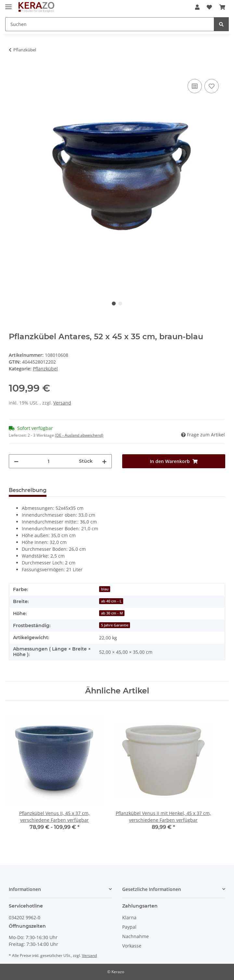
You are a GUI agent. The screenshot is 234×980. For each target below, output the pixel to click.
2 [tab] (120, 303)
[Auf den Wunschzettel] (212, 86)
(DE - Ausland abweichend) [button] (79, 435)
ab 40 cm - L (111, 601)
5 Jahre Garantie (115, 625)
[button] (197, 7)
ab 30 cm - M (112, 613)
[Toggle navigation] (8, 4)
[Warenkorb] (222, 7)
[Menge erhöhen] (104, 461)
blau (105, 589)
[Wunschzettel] (209, 7)
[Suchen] (110, 24)
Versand (62, 403)
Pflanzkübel (45, 369)
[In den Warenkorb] (14, 70)
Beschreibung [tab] (28, 490)
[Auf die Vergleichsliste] (195, 86)
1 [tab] (114, 303)
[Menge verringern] (16, 461)
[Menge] (49, 461)
